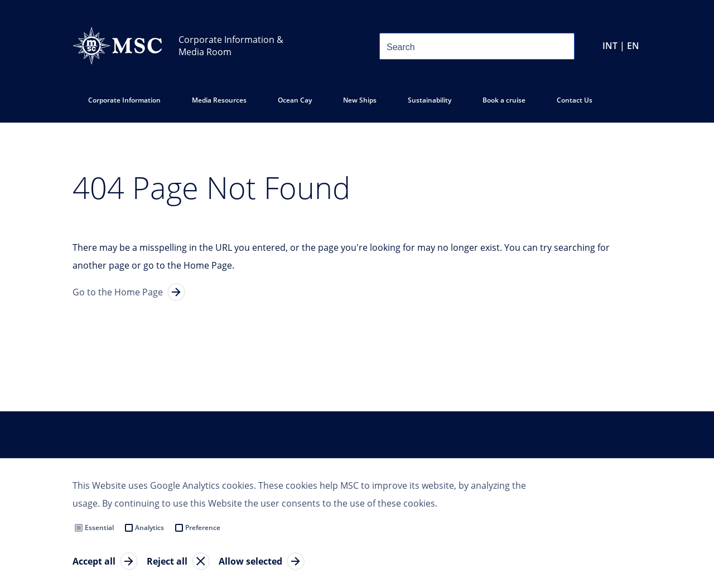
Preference (203, 528)
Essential (99, 528)
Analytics (149, 528)
